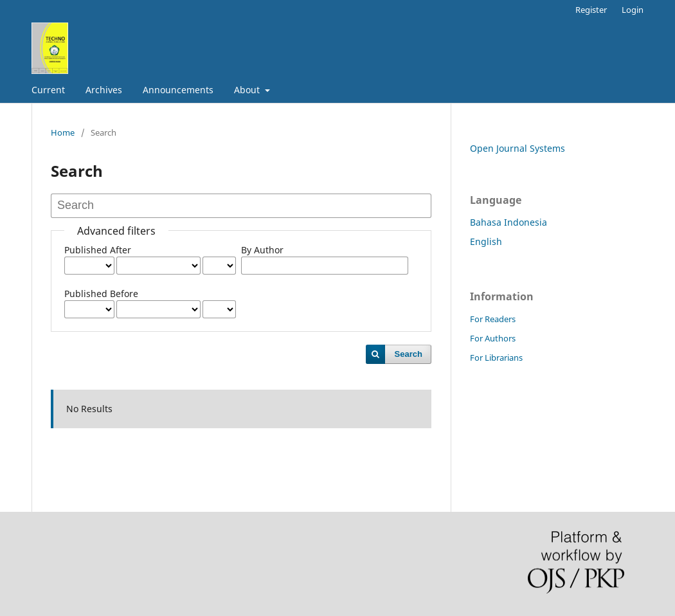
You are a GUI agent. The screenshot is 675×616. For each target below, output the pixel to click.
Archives (104, 90)
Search (409, 354)
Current (48, 90)
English (486, 241)
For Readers (493, 319)
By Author (262, 250)
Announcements (178, 90)
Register (591, 10)
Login (633, 10)
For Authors (493, 338)
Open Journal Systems (517, 148)
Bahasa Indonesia (509, 222)
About (248, 90)
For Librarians (496, 358)
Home (63, 132)
